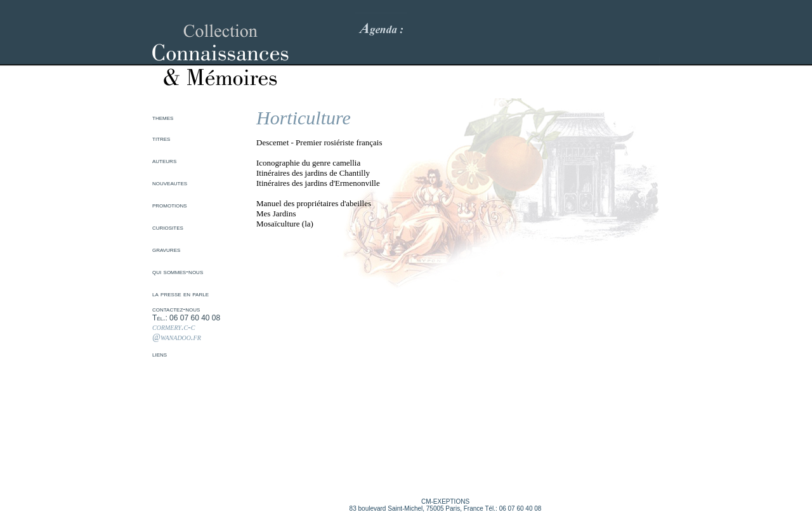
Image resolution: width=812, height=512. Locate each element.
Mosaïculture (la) (285, 224)
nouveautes (170, 183)
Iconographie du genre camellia (308, 163)
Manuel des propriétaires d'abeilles (314, 203)
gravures (166, 249)
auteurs (164, 161)
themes (163, 117)
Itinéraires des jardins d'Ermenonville (318, 183)
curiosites (168, 227)
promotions (170, 205)
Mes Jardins (276, 213)
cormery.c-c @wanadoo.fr (177, 332)
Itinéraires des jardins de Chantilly (313, 173)
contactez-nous (176, 309)
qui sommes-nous (178, 272)
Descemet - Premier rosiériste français (319, 142)
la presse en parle (180, 294)
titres (161, 138)
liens (160, 354)
